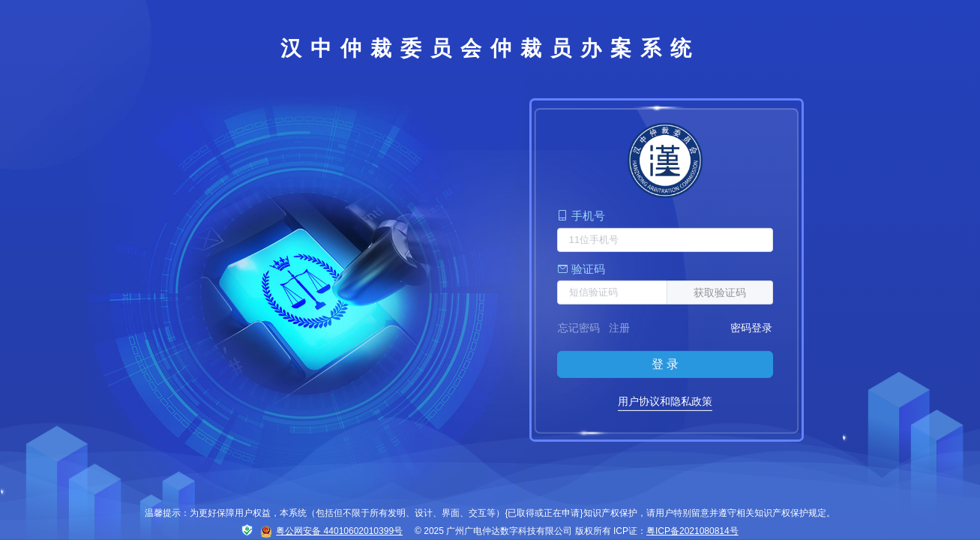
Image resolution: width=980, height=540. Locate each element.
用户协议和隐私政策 (665, 401)
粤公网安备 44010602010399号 (331, 532)
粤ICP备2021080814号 (692, 531)
